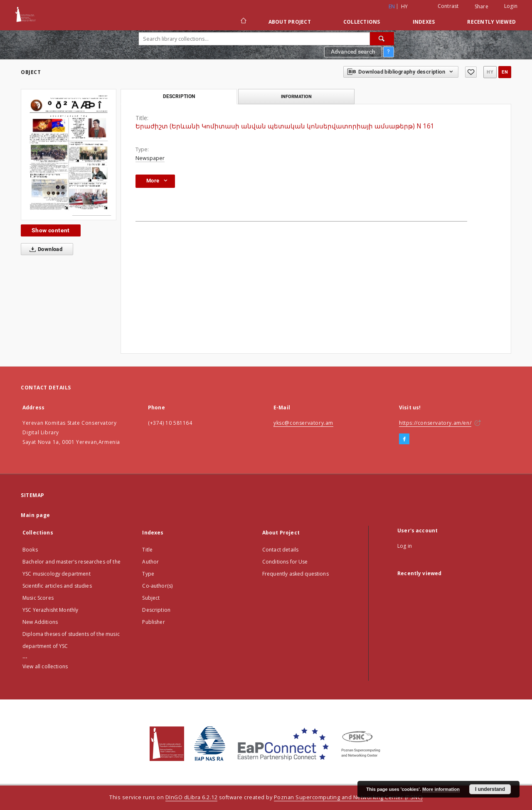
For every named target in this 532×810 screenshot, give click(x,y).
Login (511, 6)
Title (147, 550)
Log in (405, 546)
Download (44, 249)
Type (148, 574)
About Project (290, 22)
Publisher (153, 622)
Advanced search (353, 52)
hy (405, 6)
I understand (490, 789)
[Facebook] (404, 439)
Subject (151, 598)
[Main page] (243, 22)
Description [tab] (179, 96)
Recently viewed (491, 22)
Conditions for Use (285, 562)
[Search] (382, 39)
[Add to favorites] (471, 72)
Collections (362, 22)
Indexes (424, 22)
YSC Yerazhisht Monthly (50, 610)
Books (30, 550)
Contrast (448, 6)
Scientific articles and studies (57, 586)
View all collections (45, 666)
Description (156, 610)
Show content (51, 230)
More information (441, 789)
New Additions (40, 622)
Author (150, 562)
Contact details (280, 550)
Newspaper (150, 158)
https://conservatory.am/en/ (435, 423)
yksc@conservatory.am (303, 423)
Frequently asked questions (296, 574)
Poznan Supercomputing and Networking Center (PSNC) (348, 797)
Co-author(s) (157, 586)
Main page (36, 515)
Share (482, 7)
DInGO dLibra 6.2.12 (192, 797)
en (505, 72)
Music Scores (38, 598)
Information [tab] (296, 96)
